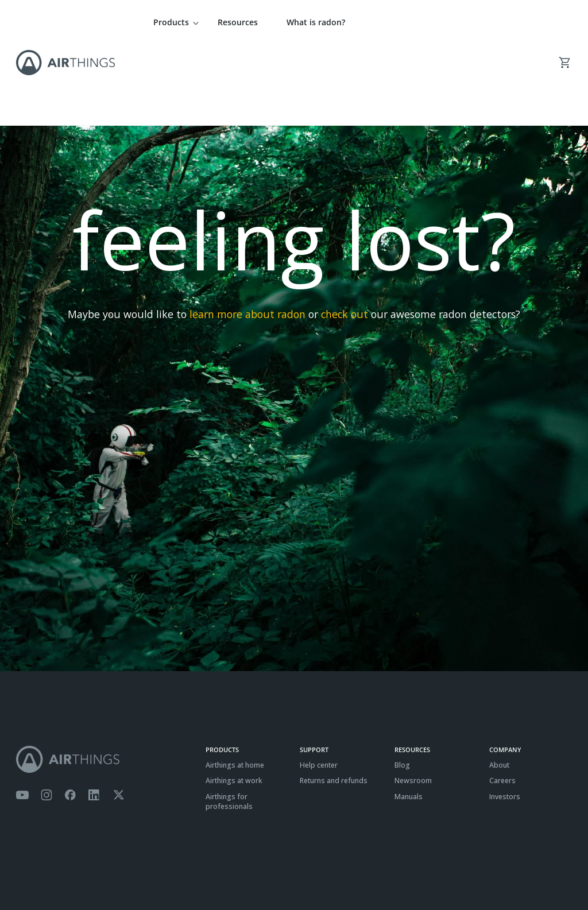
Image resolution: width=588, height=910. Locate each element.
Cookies (89, 873)
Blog (402, 685)
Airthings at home (235, 685)
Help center (319, 685)
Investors (505, 716)
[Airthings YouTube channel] (22, 715)
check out (345, 234)
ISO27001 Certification (144, 873)
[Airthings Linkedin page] (94, 715)
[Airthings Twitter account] (119, 715)
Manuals (409, 716)
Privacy (56, 873)
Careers (502, 700)
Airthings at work (234, 700)
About (499, 685)
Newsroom (413, 700)
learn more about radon (247, 234)
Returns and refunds (334, 700)
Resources (238, 22)
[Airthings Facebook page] (70, 715)
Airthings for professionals (229, 721)
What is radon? (316, 22)
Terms (26, 873)
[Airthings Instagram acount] (47, 715)
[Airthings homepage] (105, 679)
